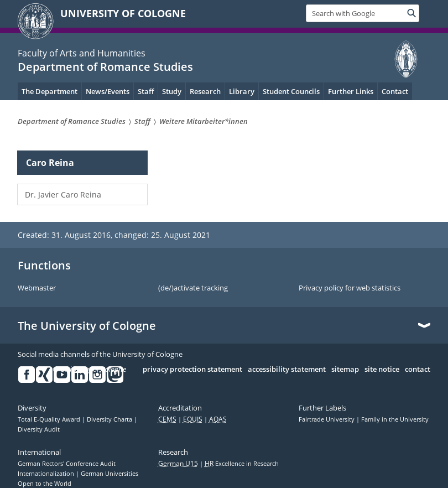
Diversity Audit (39, 429)
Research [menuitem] (205, 91)
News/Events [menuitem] (108, 91)
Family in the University (395, 419)
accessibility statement (287, 370)
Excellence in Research (242, 464)
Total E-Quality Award (50, 419)
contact (418, 370)
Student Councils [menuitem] (291, 91)
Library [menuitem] (242, 91)
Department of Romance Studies (105, 67)
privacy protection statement (192, 370)
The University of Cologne (87, 326)
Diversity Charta (110, 419)
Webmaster (37, 288)
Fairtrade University (327, 419)
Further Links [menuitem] (351, 91)
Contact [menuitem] (395, 91)
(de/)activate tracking (193, 288)
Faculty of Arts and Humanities (82, 53)
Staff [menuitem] (146, 91)
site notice (382, 370)
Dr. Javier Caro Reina (63, 194)
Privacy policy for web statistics (350, 288)
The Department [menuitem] (50, 91)
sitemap (345, 370)
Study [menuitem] (172, 91)
